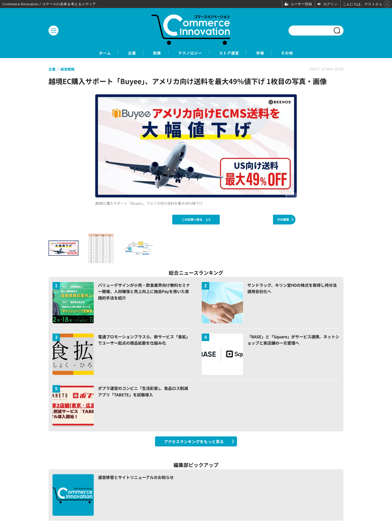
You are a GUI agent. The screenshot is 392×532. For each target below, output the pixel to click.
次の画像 (283, 220)
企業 (124, 53)
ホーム (94, 53)
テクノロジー (190, 53)
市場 (268, 53)
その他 (298, 53)
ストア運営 (233, 53)
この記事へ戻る (196, 220)
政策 (153, 53)
